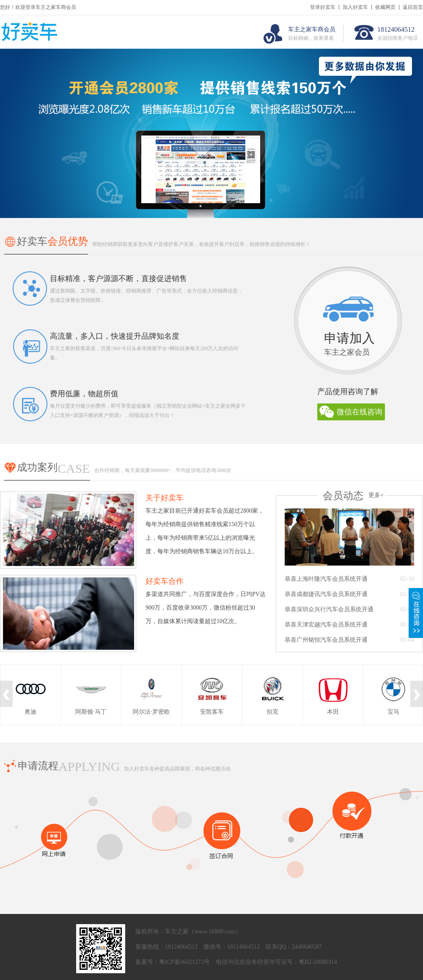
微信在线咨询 (360, 412)
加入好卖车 (355, 7)
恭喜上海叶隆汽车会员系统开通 (326, 579)
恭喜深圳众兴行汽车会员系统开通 (329, 609)
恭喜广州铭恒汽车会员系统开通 (326, 640)
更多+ (376, 495)
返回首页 (413, 7)
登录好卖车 (323, 7)
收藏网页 (385, 7)
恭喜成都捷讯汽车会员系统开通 (326, 594)
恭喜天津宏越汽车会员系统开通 (326, 625)
